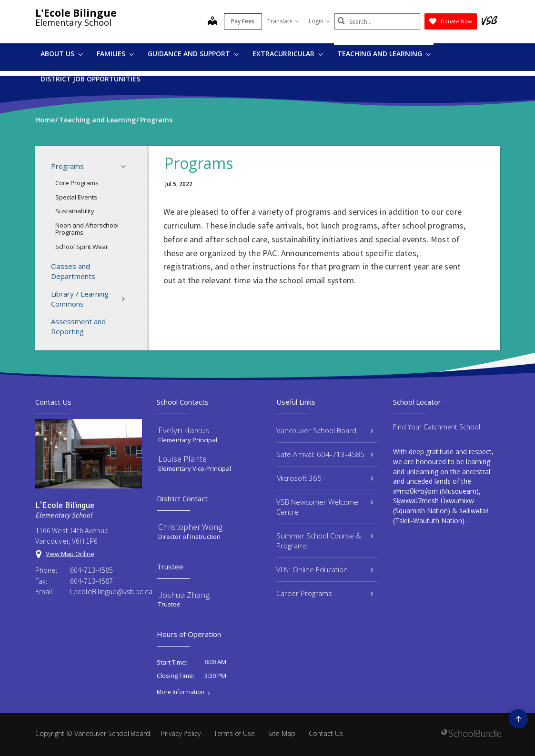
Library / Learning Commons (91, 299)
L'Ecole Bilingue (76, 13)
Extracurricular (288, 54)
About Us (62, 54)
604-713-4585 (91, 570)
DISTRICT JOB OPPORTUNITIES (90, 79)
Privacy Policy (181, 733)
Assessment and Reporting (78, 326)
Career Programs (325, 593)
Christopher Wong (190, 527)
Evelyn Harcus (184, 430)
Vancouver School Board (325, 430)
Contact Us (326, 733)
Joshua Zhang (184, 595)
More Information (181, 692)
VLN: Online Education (325, 569)
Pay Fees (243, 21)
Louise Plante (182, 459)
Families (115, 54)
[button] (126, 167)
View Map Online (70, 554)
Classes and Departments (73, 271)
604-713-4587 (91, 581)
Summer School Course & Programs (325, 541)
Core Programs (77, 183)
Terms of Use (234, 733)
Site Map (282, 733)
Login (319, 21)
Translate (283, 21)
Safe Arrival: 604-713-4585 (325, 454)
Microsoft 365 (325, 478)
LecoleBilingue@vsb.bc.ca (106, 591)
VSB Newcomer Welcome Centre (325, 507)
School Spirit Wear (82, 247)
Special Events (76, 197)
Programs (91, 167)
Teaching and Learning (384, 54)
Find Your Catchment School (437, 427)
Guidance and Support (193, 54)
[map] (212, 22)
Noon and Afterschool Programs (87, 229)
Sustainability (75, 211)
